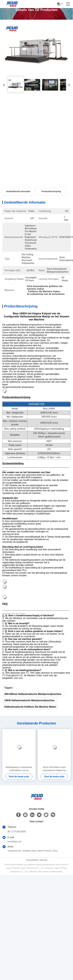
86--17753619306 (17, 832)
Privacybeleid (32, 860)
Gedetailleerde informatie (18, 191)
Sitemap (43, 860)
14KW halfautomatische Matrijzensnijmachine (29, 700)
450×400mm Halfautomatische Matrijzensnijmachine (33, 694)
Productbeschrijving (51, 191)
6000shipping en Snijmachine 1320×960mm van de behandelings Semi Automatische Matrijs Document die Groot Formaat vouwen (19, 769)
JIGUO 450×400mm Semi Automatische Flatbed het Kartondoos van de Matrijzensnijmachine (54, 769)
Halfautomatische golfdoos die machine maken (30, 707)
